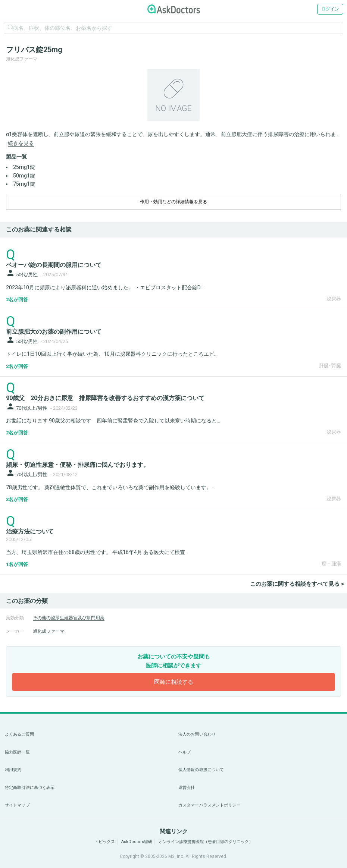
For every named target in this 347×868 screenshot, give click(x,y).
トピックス (105, 842)
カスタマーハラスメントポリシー (210, 805)
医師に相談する (174, 682)
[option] (173, 95)
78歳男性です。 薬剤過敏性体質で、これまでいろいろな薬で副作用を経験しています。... (110, 487)
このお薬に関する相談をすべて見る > (297, 584)
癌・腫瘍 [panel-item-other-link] (331, 564)
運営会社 (187, 788)
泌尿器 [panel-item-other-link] (334, 299)
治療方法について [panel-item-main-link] (30, 532)
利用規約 (13, 770)
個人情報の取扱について (201, 770)
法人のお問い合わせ (197, 734)
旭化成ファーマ (49, 631)
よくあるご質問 (19, 734)
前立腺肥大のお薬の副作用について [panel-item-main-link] (54, 332)
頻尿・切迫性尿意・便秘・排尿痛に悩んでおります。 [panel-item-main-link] (78, 465)
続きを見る (21, 143)
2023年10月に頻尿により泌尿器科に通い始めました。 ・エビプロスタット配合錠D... (105, 287)
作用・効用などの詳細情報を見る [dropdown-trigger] (173, 202)
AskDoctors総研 (137, 842)
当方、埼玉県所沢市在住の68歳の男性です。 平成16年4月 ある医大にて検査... (97, 552)
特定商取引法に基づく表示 (30, 788)
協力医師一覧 (17, 752)
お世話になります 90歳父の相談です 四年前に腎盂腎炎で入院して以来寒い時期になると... (113, 421)
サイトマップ (17, 805)
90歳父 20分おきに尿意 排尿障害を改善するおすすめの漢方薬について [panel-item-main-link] (105, 398)
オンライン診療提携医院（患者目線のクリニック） (206, 842)
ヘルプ (185, 752)
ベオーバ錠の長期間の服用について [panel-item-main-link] (54, 265)
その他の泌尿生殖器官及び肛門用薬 (69, 618)
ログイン (330, 9)
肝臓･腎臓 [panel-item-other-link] (330, 366)
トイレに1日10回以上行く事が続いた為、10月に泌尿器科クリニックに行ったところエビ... (112, 354)
